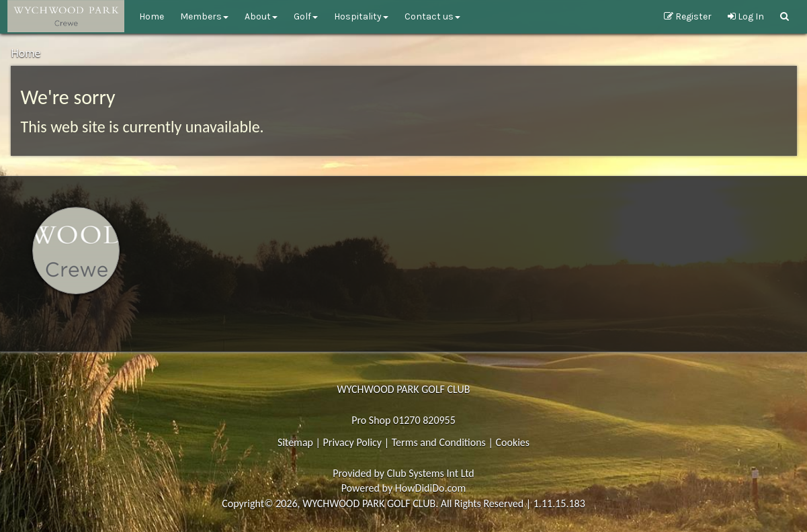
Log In (746, 16)
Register (688, 16)
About (261, 16)
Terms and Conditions (439, 442)
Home (152, 16)
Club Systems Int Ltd (431, 473)
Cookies (512, 442)
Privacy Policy (353, 442)
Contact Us (432, 16)
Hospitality (361, 16)
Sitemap (295, 442)
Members (204, 16)
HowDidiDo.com (431, 488)
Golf (306, 16)
